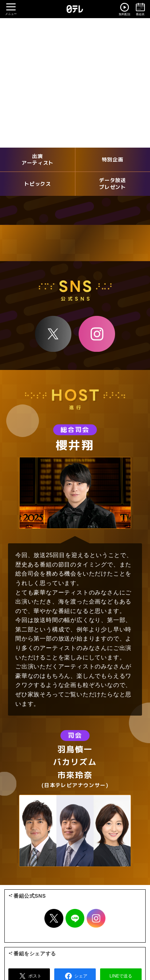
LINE (75, 918)
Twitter (54, 918)
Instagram (97, 334)
